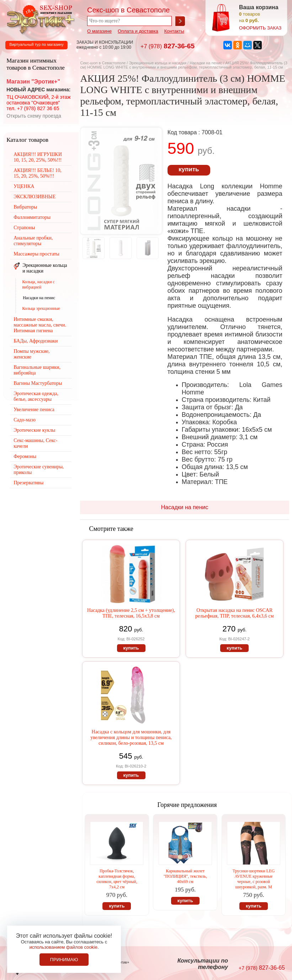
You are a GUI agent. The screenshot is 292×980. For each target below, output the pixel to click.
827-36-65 (168, 46)
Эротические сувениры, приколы (39, 470)
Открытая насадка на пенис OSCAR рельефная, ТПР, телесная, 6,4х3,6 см (235, 613)
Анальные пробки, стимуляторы (33, 241)
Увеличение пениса (34, 410)
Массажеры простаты (36, 254)
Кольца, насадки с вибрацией (38, 284)
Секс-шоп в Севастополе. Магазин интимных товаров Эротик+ (39, 19)
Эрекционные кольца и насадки (158, 63)
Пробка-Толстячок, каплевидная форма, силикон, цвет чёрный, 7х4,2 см (117, 879)
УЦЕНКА (24, 186)
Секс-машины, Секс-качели (35, 443)
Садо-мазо (25, 420)
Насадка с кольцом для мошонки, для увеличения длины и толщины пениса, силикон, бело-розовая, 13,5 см (131, 737)
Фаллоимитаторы (32, 217)
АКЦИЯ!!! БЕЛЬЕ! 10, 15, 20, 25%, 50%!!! (38, 173)
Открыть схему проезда (34, 116)
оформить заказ (260, 28)
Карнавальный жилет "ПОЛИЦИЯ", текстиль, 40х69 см (185, 876)
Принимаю (64, 960)
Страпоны (24, 228)
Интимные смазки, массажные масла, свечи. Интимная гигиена (40, 325)
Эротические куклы (34, 430)
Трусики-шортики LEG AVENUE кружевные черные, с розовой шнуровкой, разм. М (254, 879)
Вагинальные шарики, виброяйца (37, 370)
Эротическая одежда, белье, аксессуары (36, 396)
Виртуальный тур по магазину (36, 44)
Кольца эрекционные (41, 308)
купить (189, 169)
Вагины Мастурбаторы (38, 383)
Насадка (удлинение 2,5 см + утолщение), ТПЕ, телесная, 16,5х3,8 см (131, 613)
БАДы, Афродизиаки (36, 341)
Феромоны (25, 456)
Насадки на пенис (206, 63)
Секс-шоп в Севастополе (103, 63)
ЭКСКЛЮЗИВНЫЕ (34, 197)
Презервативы (28, 483)
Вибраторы (25, 207)
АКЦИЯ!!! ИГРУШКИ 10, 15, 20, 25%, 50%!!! (38, 157)
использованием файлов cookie (63, 947)
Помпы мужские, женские (31, 354)
